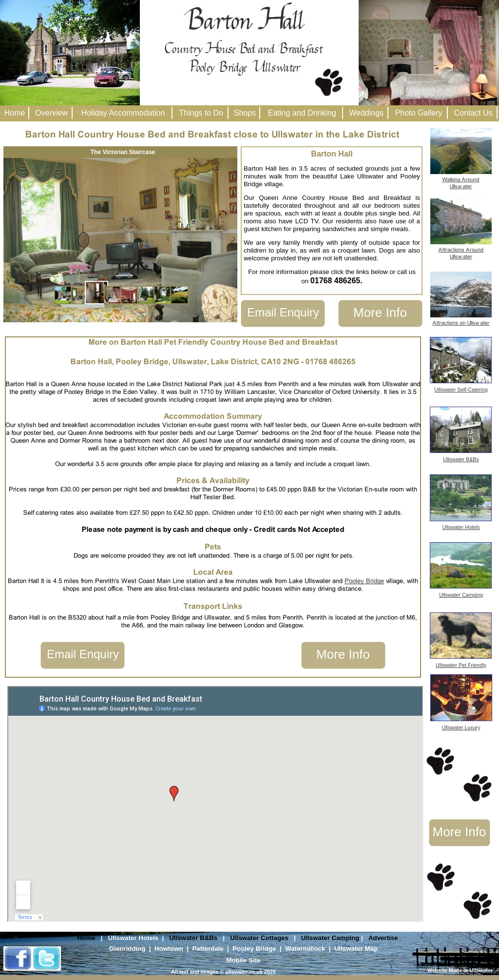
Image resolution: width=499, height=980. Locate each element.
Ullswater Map (356, 949)
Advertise (383, 938)
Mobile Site (243, 960)
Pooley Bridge (254, 949)
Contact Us (473, 113)
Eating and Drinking (302, 113)
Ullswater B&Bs (193, 938)
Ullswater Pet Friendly (461, 665)
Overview (51, 113)
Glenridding (127, 949)
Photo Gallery (419, 113)
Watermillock (305, 949)
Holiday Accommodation (123, 113)
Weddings (366, 113)
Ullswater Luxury (461, 727)
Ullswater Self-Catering (461, 390)
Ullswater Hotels (133, 938)
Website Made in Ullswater (460, 970)
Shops (245, 113)
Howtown (169, 949)
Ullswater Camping (330, 938)
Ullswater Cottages (259, 938)
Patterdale (208, 949)
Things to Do (201, 113)
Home (86, 938)
